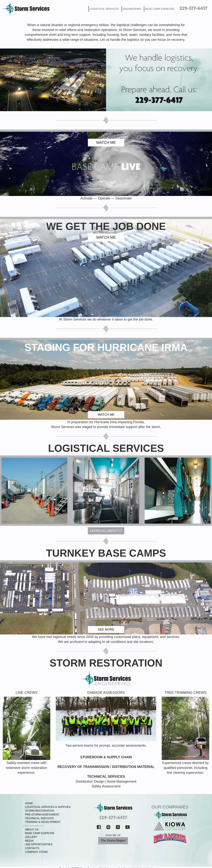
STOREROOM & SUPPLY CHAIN (106, 757)
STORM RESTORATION (106, 663)
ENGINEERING (132, 9)
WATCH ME (106, 142)
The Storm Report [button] (113, 841)
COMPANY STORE (35, 852)
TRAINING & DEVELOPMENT (42, 822)
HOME (28, 803)
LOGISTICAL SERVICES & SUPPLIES (47, 807)
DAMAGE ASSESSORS (106, 693)
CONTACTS (31, 848)
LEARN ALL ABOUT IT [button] (106, 531)
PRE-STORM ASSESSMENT (41, 815)
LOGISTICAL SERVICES (104, 9)
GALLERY (30, 837)
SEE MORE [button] (106, 629)
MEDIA (28, 841)
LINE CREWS (26, 693)
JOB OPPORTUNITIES (38, 844)
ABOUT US (31, 830)
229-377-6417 (193, 9)
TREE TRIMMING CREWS (185, 693)
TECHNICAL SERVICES (106, 777)
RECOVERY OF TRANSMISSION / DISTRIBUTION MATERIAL (106, 767)
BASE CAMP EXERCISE (160, 9)
